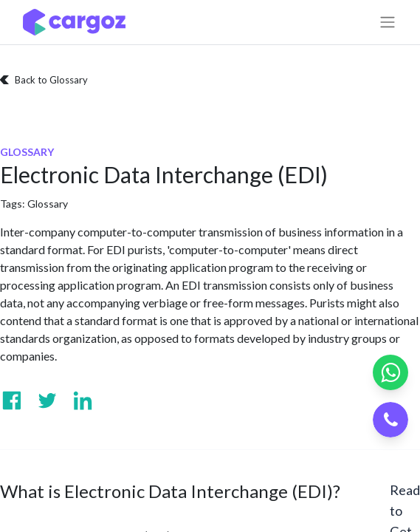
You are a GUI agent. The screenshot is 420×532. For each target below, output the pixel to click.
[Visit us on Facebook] (12, 400)
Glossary (48, 204)
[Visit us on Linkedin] (83, 400)
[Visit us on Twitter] (47, 400)
